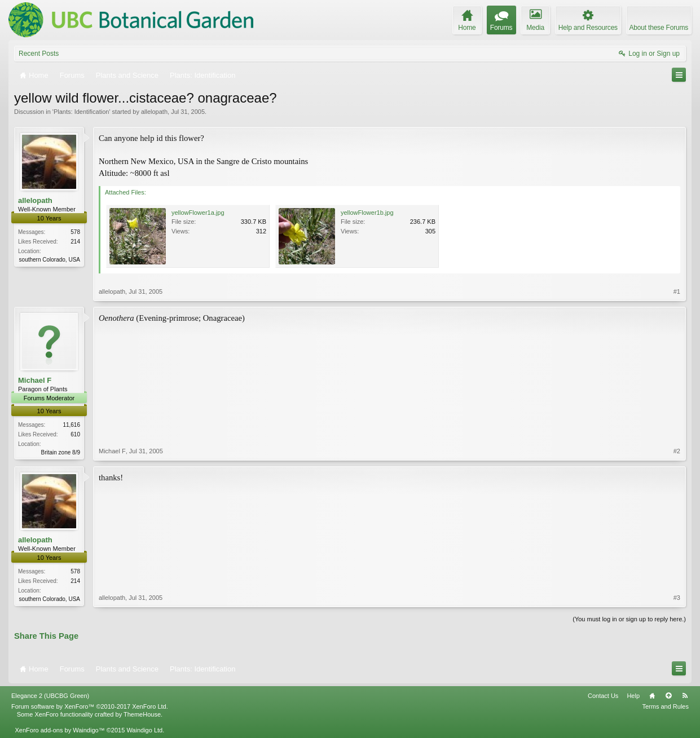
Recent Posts (39, 54)
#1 (677, 291)
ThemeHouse (142, 714)
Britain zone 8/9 (61, 452)
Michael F (35, 380)
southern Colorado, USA (50, 260)
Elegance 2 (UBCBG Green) (50, 696)
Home (652, 696)
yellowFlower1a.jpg (198, 213)
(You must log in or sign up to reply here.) (629, 619)
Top (668, 696)
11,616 (71, 425)
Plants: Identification (81, 112)
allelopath (154, 112)
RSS (685, 696)
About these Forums (659, 28)
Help (633, 696)
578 (75, 232)
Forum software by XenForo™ (90, 706)
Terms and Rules (665, 706)
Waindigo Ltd (144, 730)
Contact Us (603, 696)
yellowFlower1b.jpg (367, 213)
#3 (677, 598)
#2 (677, 451)
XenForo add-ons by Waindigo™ (60, 730)
